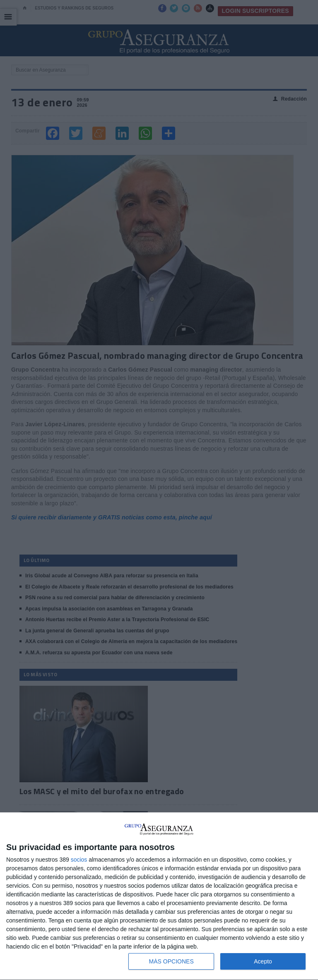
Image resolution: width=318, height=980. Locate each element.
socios (79, 860)
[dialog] (159, 896)
